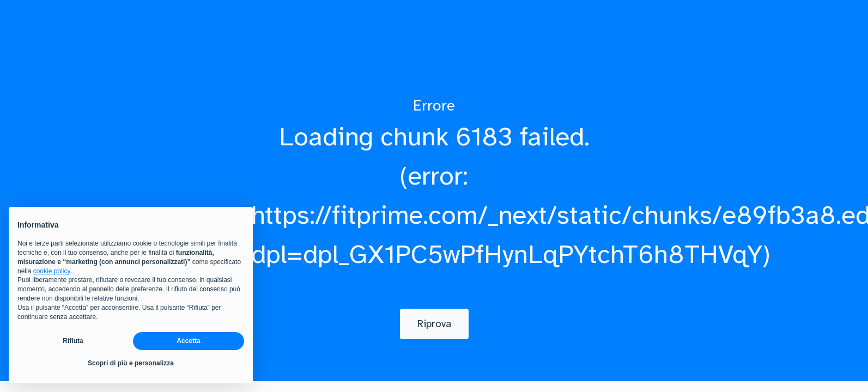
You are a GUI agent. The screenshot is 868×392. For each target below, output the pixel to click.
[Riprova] (434, 324)
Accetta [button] (188, 341)
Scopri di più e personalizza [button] (131, 364)
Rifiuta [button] (73, 341)
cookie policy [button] (52, 271)
